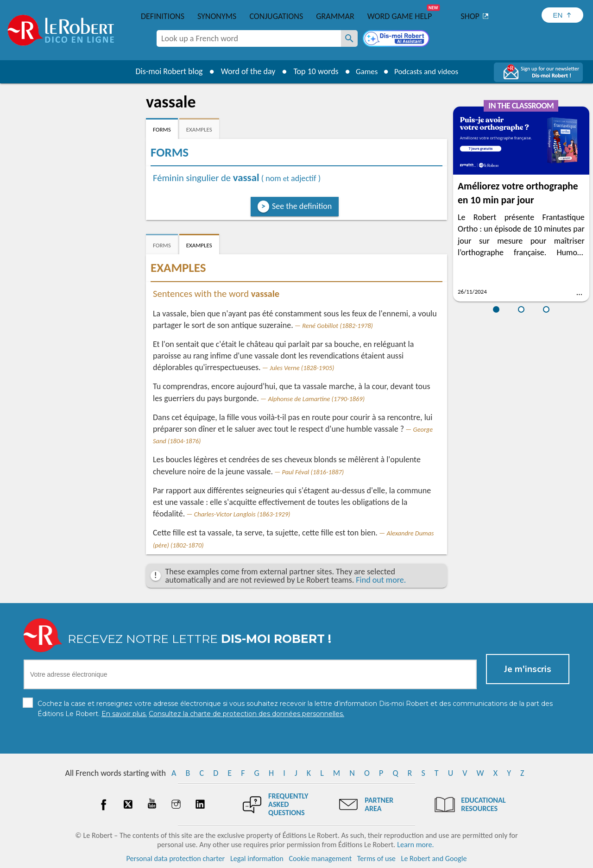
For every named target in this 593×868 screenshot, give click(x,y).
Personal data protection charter (176, 859)
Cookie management (320, 859)
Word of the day (244, 71)
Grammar (335, 16)
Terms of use (376, 859)
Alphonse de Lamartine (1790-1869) (316, 399)
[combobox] (249, 38)
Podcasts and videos (428, 71)
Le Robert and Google (434, 859)
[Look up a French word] (349, 38)
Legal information (257, 859)
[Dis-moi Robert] (397, 39)
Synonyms (217, 16)
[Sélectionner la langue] (562, 15)
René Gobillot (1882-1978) (338, 326)
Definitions (163, 16)
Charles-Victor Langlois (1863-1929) (242, 514)
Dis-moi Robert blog (165, 71)
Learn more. (415, 845)
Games (364, 71)
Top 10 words (312, 71)
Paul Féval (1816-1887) (313, 472)
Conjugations (276, 16)
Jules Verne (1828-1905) (302, 368)
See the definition (302, 206)
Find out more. (381, 580)
